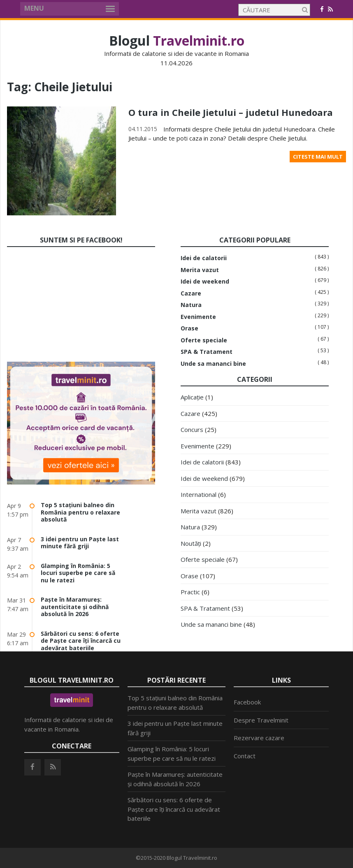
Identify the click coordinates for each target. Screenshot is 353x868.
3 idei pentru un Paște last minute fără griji (80, 543)
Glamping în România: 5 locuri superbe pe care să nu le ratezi (78, 573)
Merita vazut (200, 270)
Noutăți (191, 543)
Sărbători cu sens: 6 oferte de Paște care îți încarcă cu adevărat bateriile (81, 641)
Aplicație (192, 397)
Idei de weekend (205, 282)
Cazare (191, 293)
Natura (191, 305)
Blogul (177, 40)
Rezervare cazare (259, 738)
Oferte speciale (204, 340)
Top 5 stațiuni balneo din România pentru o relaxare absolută (80, 512)
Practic (190, 592)
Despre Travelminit (261, 720)
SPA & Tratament (207, 352)
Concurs (192, 429)
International (199, 494)
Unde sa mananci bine (213, 364)
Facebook (247, 702)
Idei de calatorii (204, 258)
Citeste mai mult (318, 157)
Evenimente (198, 317)
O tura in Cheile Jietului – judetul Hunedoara (231, 112)
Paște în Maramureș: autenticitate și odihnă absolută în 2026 (75, 607)
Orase (189, 328)
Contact (245, 756)
